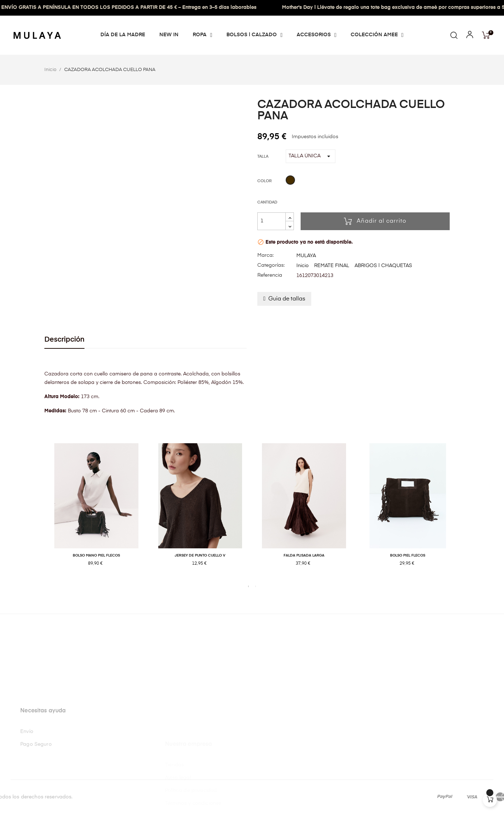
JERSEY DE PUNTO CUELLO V (200, 555)
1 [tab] (248, 586)
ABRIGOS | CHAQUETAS (383, 266)
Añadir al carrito (375, 221)
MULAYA (306, 256)
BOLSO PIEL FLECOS (408, 555)
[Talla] (311, 156)
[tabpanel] (96, 512)
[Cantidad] (272, 221)
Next (465, 512)
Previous (39, 512)
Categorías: (271, 265)
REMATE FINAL (332, 266)
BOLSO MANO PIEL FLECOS (96, 555)
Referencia (270, 275)
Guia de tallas (287, 299)
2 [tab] (256, 586)
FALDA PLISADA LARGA (304, 555)
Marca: (265, 255)
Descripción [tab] (64, 340)
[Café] (290, 181)
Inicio (303, 266)
